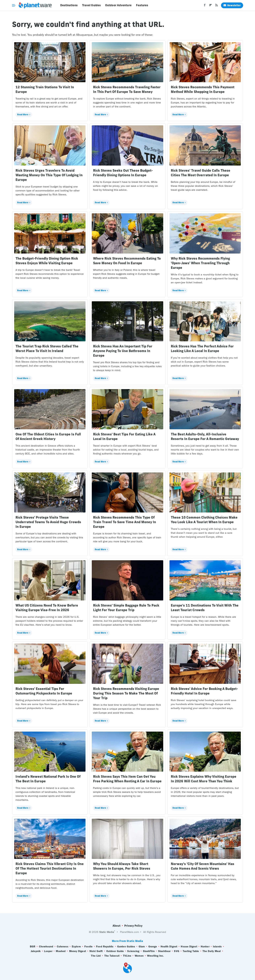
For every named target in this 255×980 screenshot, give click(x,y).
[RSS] (217, 6)
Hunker (205, 947)
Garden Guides (126, 947)
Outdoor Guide (115, 951)
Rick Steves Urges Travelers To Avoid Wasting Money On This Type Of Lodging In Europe (49, 175)
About (117, 926)
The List (96, 956)
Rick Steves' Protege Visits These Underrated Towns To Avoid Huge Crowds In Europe (48, 522)
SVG (177, 951)
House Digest (189, 947)
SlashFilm (149, 951)
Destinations (69, 5)
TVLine (127, 956)
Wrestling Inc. (155, 956)
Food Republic (105, 947)
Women (139, 956)
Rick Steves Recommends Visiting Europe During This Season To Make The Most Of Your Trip (126, 693)
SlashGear (164, 951)
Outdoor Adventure (118, 5)
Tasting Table (191, 951)
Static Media (107, 932)
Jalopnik (36, 951)
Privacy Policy (133, 926)
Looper (48, 951)
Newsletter (232, 5)
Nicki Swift (96, 951)
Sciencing (133, 951)
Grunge (153, 947)
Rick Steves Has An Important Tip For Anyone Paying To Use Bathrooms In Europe (123, 351)
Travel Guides (91, 5)
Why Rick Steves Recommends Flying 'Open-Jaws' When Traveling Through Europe (200, 263)
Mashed (61, 951)
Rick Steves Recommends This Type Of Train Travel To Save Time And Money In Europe (125, 522)
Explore (76, 947)
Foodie (88, 947)
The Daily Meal (212, 951)
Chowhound (46, 947)
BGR (33, 947)
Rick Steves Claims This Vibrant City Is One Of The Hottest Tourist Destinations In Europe (50, 868)
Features (142, 5)
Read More (23, 114)
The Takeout (112, 956)
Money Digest (78, 951)
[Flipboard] (211, 6)
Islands (217, 947)
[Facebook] (205, 6)
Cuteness (63, 947)
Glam (142, 947)
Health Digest (169, 947)
